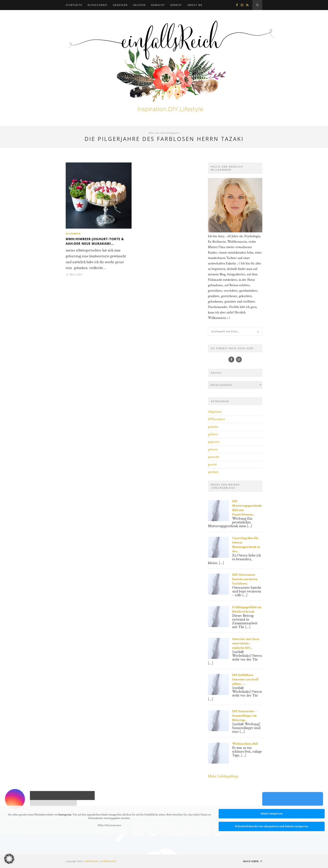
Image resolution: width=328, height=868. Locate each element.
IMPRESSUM (91, 861)
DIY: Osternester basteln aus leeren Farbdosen (245, 579)
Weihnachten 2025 (245, 744)
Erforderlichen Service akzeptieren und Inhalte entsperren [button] (272, 826)
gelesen (139, 5)
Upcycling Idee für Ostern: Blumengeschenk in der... (246, 545)
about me (195, 5)
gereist (176, 5)
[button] (9, 859)
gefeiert (213, 434)
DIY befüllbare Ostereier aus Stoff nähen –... (245, 679)
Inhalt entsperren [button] (272, 814)
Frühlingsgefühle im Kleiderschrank (247, 609)
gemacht (158, 5)
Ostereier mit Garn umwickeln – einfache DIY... (246, 643)
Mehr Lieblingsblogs (223, 776)
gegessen (120, 5)
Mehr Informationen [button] (109, 825)
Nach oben (253, 861)
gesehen (213, 472)
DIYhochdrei (98, 5)
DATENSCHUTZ (108, 861)
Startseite (74, 5)
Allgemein (73, 234)
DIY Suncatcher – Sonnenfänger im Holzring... (244, 716)
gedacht (213, 427)
